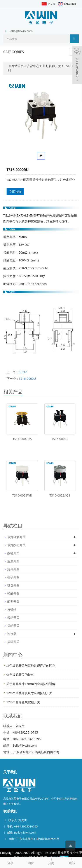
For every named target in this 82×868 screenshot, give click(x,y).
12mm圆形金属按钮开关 (23, 702)
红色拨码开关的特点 (20, 675)
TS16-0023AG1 (60, 495)
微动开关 (13, 618)
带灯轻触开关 (52, 66)
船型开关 (13, 601)
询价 (31, 861)
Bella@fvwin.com (21, 31)
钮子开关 (13, 577)
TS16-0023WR (22, 495)
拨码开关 (13, 642)
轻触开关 (13, 593)
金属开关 (13, 561)
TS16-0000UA (22, 439)
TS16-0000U (27, 379)
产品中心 (34, 66)
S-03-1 (23, 372)
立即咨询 (15, 192)
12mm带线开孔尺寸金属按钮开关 (29, 693)
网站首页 (17, 66)
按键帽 (12, 609)
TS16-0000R (60, 439)
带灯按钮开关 (16, 545)
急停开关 (13, 569)
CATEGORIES (14, 52)
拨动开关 (13, 626)
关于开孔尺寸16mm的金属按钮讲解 (31, 684)
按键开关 (13, 553)
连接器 (12, 634)
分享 (10, 861)
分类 (51, 861)
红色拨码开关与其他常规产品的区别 (31, 665)
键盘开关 (13, 585)
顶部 (72, 861)
